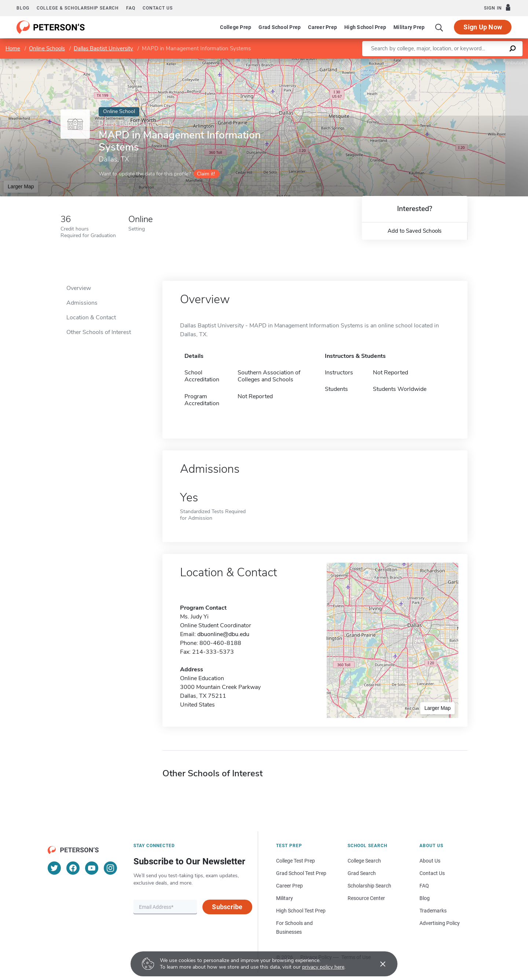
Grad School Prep (280, 27)
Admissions (82, 303)
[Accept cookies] (378, 964)
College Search (364, 861)
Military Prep (409, 27)
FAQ (131, 8)
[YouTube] (92, 868)
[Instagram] (110, 868)
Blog (23, 8)
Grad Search (362, 873)
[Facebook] (73, 868)
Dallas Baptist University (103, 48)
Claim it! (206, 174)
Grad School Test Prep (301, 873)
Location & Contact (91, 317)
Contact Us (432, 873)
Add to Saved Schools (415, 231)
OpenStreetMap (478, 63)
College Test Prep (296, 861)
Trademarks (433, 911)
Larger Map (21, 186)
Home (13, 48)
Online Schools (47, 48)
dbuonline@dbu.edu (223, 634)
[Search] (439, 27)
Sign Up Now (483, 27)
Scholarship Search (369, 886)
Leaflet (443, 63)
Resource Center (366, 898)
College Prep (236, 27)
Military (285, 898)
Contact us (158, 8)
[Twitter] (54, 868)
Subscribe (227, 907)
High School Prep (365, 27)
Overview (79, 288)
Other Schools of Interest (99, 332)
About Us (430, 861)
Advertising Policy (440, 923)
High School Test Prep (301, 911)
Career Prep (322, 27)
